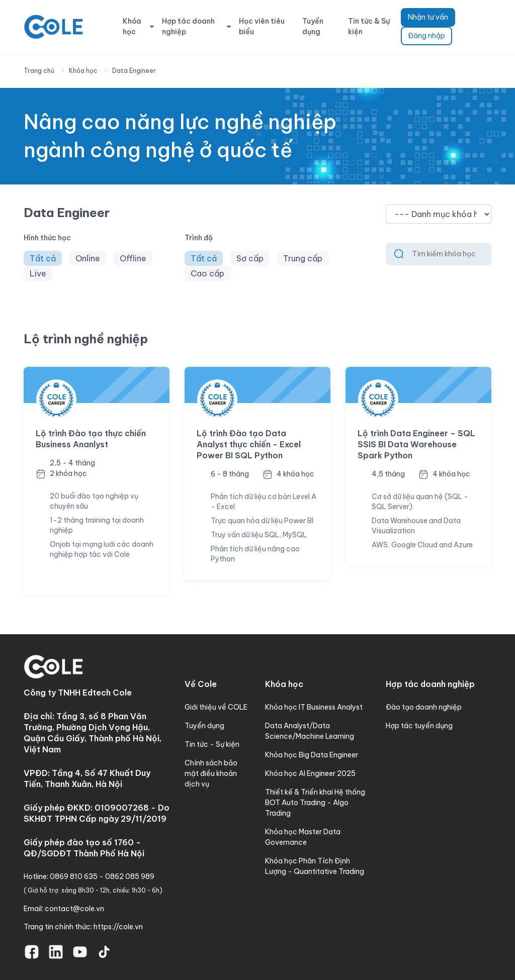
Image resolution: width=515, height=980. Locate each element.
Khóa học (132, 26)
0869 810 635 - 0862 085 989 (102, 876)
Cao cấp (207, 273)
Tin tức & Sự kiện (369, 26)
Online (88, 258)
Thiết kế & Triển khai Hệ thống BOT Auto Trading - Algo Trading (315, 803)
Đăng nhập (426, 36)
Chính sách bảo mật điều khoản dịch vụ (211, 773)
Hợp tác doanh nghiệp (188, 26)
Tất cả (43, 258)
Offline (133, 258)
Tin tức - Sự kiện (212, 744)
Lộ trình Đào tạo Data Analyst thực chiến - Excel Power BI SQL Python (249, 444)
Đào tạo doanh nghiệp (424, 707)
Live (38, 273)
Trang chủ (39, 71)
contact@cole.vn (74, 909)
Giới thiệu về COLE (216, 707)
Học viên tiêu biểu (262, 26)
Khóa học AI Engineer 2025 (310, 773)
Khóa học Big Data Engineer (312, 755)
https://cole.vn (118, 927)
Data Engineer (134, 71)
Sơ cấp (250, 258)
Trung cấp (303, 258)
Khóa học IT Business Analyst (314, 707)
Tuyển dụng (313, 26)
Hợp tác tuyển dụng (419, 726)
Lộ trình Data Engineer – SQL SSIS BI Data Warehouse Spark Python (416, 444)
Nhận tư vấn (428, 17)
